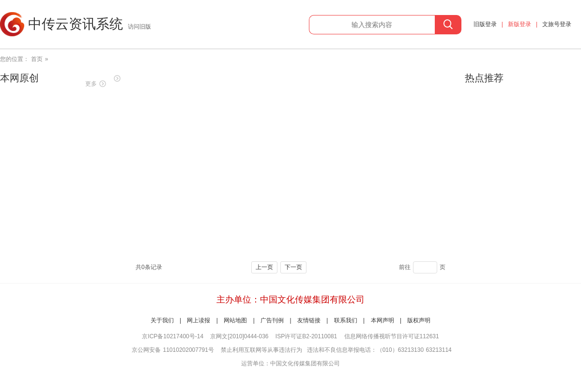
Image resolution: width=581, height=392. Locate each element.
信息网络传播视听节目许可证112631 (392, 336)
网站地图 (235, 320)
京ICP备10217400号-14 (173, 336)
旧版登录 (485, 24)
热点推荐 (484, 78)
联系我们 (346, 320)
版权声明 (419, 320)
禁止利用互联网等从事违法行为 (261, 350)
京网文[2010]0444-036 (239, 336)
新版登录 (520, 24)
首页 (37, 59)
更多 (91, 84)
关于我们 (162, 320)
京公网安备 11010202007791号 (173, 350)
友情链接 (309, 320)
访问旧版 (139, 27)
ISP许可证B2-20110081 (306, 336)
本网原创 (19, 78)
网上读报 (199, 320)
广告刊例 (272, 320)
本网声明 (382, 320)
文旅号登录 (557, 24)
